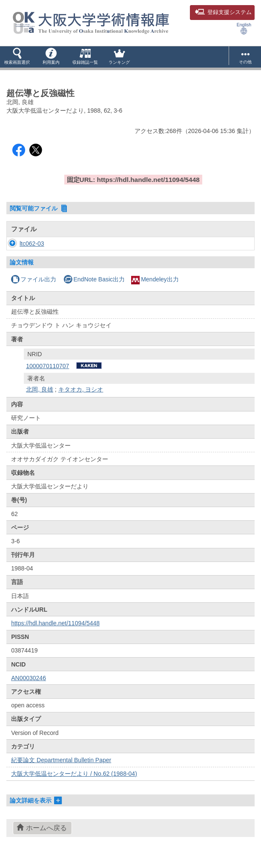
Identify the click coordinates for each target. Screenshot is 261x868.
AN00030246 (29, 686)
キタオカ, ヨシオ (81, 398)
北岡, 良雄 (40, 398)
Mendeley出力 (155, 288)
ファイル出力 (33, 288)
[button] (17, 57)
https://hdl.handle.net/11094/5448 (55, 632)
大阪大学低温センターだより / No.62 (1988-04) (74, 782)
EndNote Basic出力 (94, 288)
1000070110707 (47, 374)
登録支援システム (223, 12)
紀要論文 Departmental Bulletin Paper (61, 769)
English (244, 28)
